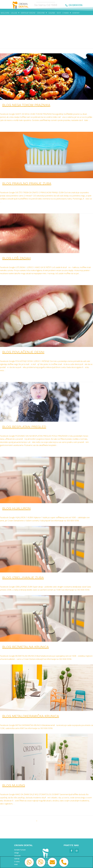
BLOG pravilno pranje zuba (27, 183)
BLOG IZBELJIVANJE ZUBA (23, 578)
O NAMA (67, 13)
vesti (21, 109)
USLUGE (15, 13)
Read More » (5, 126)
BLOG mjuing (14, 785)
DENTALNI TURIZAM (28, 13)
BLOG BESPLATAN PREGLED (24, 427)
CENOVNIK (42, 13)
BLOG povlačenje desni (23, 352)
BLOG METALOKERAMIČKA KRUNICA (31, 716)
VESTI (59, 13)
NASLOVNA (5, 13)
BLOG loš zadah (16, 258)
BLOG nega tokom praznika (26, 105)
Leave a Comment (10, 109)
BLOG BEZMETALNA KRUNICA (26, 647)
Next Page (82, 821)
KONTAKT (76, 13)
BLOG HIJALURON (16, 508)
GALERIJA (52, 13)
